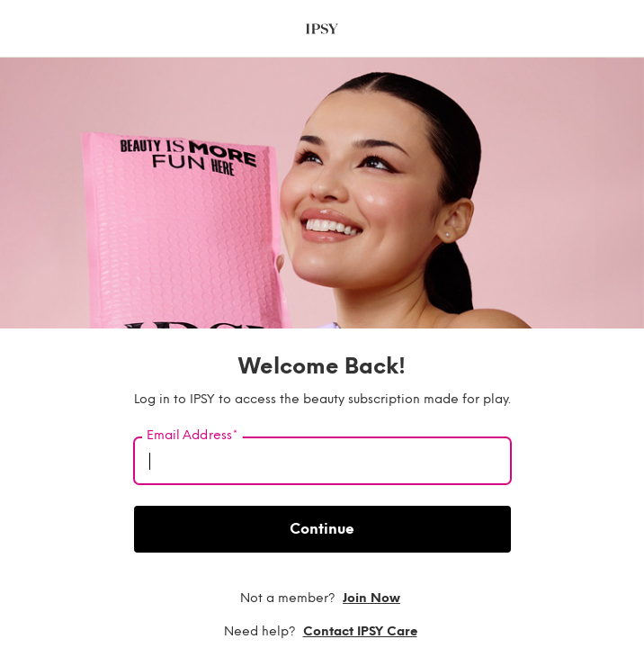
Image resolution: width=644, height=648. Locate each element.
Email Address (192, 436)
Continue (322, 529)
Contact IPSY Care (360, 631)
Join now (371, 598)
